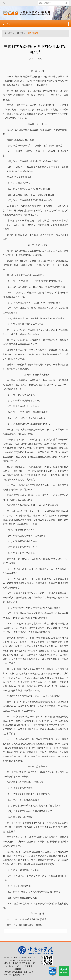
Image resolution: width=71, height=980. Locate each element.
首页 (10, 33)
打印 (32, 59)
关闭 (39, 59)
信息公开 (19, 33)
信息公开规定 (32, 33)
